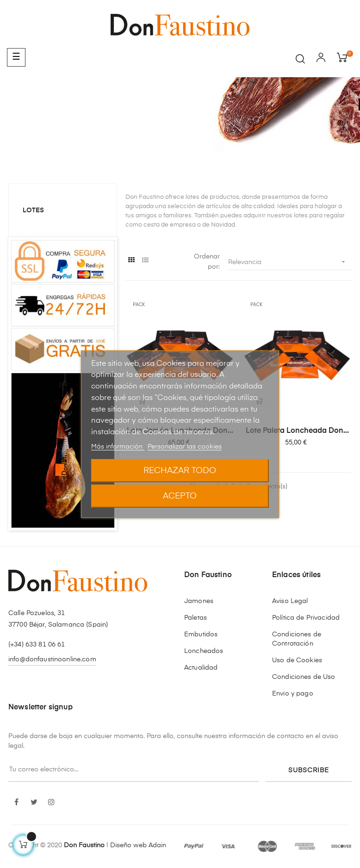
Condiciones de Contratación (297, 639)
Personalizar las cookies (185, 447)
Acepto (180, 496)
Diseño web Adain (138, 845)
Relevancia (290, 262)
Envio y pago (293, 694)
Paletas (196, 618)
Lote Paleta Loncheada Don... (297, 431)
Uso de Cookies (297, 660)
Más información (118, 447)
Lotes (33, 210)
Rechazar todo (180, 471)
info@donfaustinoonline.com (52, 659)
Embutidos (201, 634)
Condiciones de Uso (304, 677)
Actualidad (201, 668)
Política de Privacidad (306, 618)
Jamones (199, 601)
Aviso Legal (290, 601)
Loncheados (204, 651)
